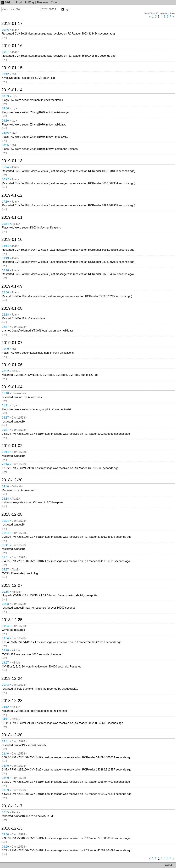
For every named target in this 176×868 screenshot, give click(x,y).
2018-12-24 (12, 678)
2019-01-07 (12, 343)
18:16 (5, 270)
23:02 (5, 371)
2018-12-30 (12, 480)
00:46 (5, 30)
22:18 (5, 315)
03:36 (5, 108)
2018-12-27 (12, 585)
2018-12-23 (12, 701)
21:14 (5, 452)
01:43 (5, 685)
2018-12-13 (12, 828)
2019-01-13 (12, 161)
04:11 (5, 719)
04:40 (5, 486)
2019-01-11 (12, 217)
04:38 (5, 499)
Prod (19, 2)
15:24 (5, 167)
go (68, 9)
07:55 (5, 812)
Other (54, 2)
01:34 (5, 224)
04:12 (5, 707)
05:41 (5, 545)
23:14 (5, 246)
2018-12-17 (12, 806)
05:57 (5, 418)
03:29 (5, 847)
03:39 (5, 96)
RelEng (29, 2)
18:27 (5, 663)
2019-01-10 (12, 239)
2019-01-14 (12, 90)
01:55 (5, 592)
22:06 (5, 292)
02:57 (5, 327)
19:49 (5, 258)
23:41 (5, 741)
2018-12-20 (12, 735)
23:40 (5, 754)
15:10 (5, 393)
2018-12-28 (12, 514)
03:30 (5, 834)
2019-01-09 (12, 286)
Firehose (42, 2)
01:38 (5, 604)
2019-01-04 (12, 387)
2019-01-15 (12, 68)
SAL (6, 2)
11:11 (5, 405)
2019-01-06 (12, 365)
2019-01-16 (12, 46)
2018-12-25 (12, 620)
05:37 (5, 570)
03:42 (5, 74)
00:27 (5, 52)
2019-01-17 (12, 24)
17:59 (5, 202)
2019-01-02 (12, 446)
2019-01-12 (12, 195)
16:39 (5, 349)
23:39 (5, 778)
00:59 (5, 790)
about (168, 865)
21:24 (5, 521)
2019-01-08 (12, 308)
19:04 (5, 626)
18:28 (5, 650)
